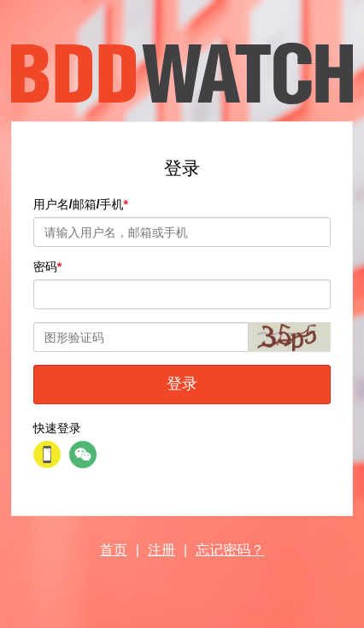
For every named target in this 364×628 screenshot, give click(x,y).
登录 (182, 384)
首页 (114, 550)
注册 (161, 550)
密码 (45, 267)
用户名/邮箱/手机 (79, 204)
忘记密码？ (230, 550)
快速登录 (57, 428)
